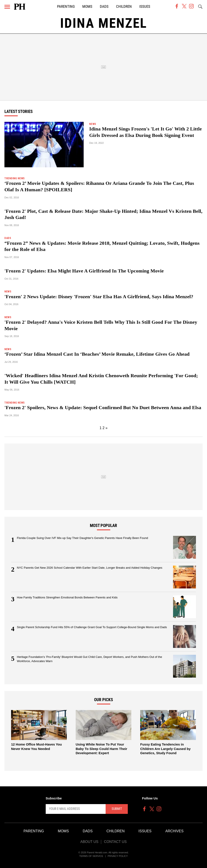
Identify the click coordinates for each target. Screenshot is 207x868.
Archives (174, 831)
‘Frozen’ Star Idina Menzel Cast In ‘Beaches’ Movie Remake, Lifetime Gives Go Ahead (97, 354)
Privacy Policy (118, 856)
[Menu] (7, 7)
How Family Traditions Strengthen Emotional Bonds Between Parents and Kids (67, 597)
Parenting (66, 7)
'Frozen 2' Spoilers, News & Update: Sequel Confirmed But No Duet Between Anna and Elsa (103, 407)
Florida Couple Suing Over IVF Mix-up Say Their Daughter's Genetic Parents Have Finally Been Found (82, 538)
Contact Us (115, 842)
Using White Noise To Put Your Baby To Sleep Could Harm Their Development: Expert (101, 749)
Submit (117, 809)
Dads (104, 7)
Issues (145, 7)
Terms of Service (91, 856)
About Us (89, 842)
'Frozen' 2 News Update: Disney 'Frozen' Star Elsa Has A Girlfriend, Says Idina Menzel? (99, 297)
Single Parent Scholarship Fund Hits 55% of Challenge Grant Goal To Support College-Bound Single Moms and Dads (92, 627)
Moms (87, 7)
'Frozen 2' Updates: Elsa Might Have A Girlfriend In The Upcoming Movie (84, 271)
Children (124, 7)
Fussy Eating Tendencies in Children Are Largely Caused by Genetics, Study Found (165, 749)
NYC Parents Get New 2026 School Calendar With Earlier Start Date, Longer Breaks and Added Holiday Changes (90, 568)
